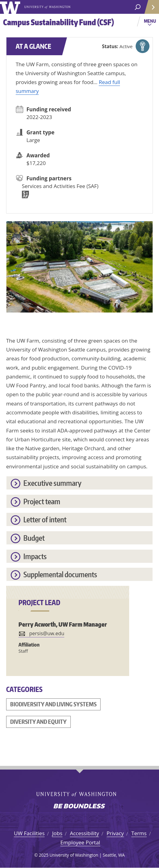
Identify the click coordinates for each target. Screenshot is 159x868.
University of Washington (11, 7)
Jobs (57, 833)
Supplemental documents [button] (60, 574)
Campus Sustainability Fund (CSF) (58, 22)
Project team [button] (42, 501)
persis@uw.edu (47, 633)
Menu (151, 23)
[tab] (79, 483)
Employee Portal (80, 842)
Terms (139, 833)
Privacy (115, 833)
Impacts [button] (35, 556)
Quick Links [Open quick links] (150, 9)
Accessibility (84, 833)
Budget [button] (34, 538)
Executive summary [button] (52, 483)
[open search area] (138, 7)
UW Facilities (29, 833)
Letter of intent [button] (45, 519)
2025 (44, 855)
